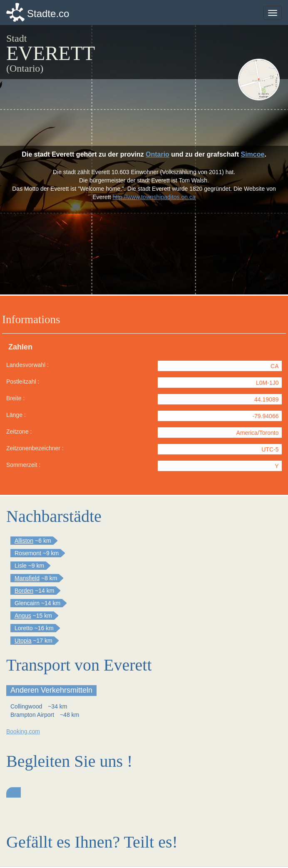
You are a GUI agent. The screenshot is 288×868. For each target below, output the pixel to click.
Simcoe (252, 154)
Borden (24, 591)
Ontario (158, 154)
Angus (23, 616)
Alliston (24, 541)
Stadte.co (48, 14)
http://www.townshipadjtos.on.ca (154, 197)
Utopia (23, 641)
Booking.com (23, 731)
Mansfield (27, 578)
